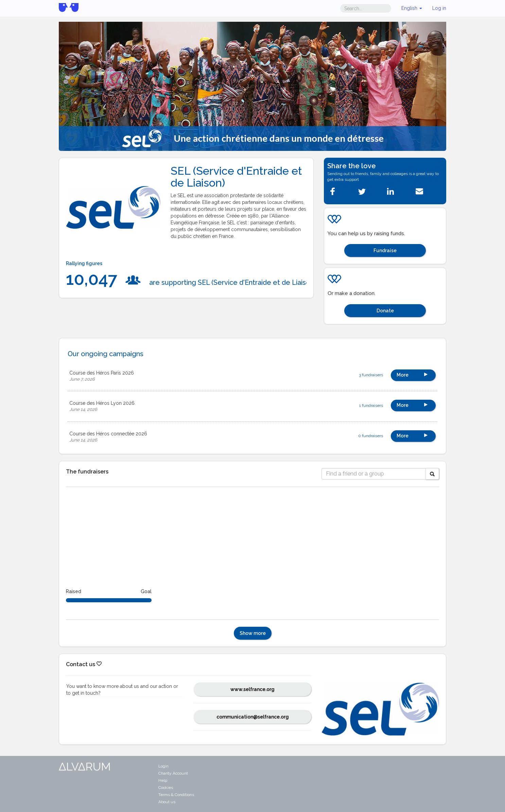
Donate (385, 311)
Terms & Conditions (176, 795)
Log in (439, 8)
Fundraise (385, 250)
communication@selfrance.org (253, 717)
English (412, 8)
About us (167, 802)
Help (163, 780)
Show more (253, 633)
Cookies (166, 788)
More (413, 374)
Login (163, 766)
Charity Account (173, 773)
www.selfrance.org (252, 689)
